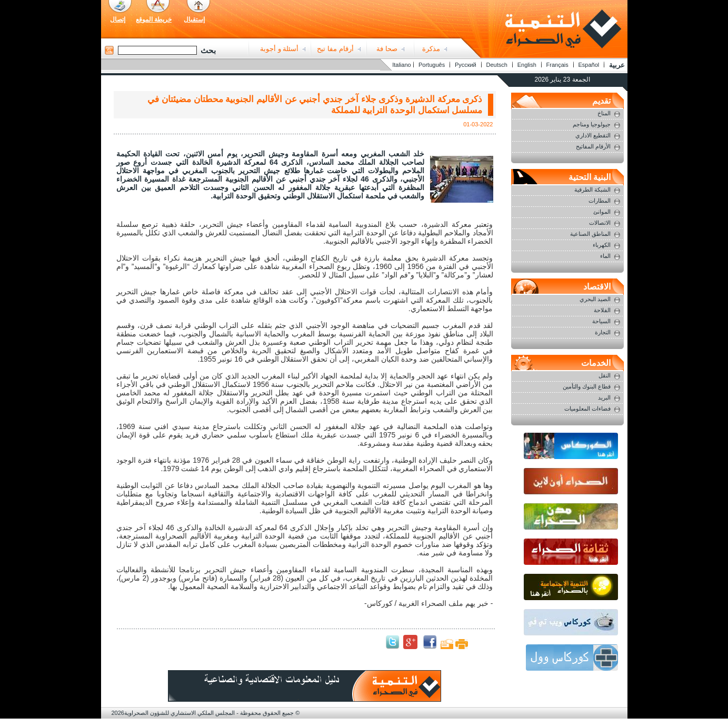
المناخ (604, 113)
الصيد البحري (595, 299)
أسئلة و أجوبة (279, 49)
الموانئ (602, 212)
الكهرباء (602, 245)
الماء (605, 256)
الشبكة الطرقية (592, 190)
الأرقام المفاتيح (593, 146)
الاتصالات (600, 223)
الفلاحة (602, 310)
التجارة (603, 332)
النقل (605, 375)
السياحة (601, 321)
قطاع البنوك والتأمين (587, 386)
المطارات (600, 201)
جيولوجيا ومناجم (592, 124)
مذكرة (431, 49)
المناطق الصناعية (590, 234)
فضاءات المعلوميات (587, 409)
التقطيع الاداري (593, 135)
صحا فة (387, 49)
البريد (604, 397)
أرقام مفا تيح (335, 49)
